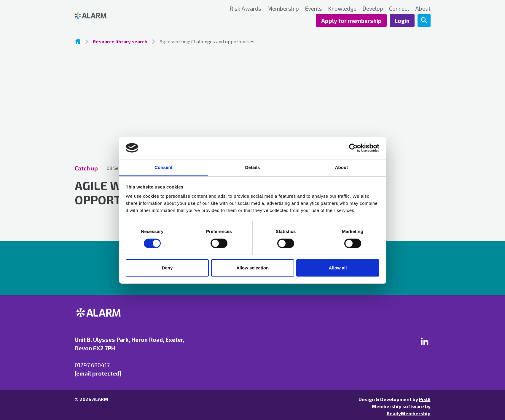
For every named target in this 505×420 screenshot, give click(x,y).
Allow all (338, 268)
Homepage (78, 41)
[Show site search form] (424, 20)
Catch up (86, 168)
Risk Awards (245, 8)
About (423, 8)
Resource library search (120, 41)
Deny (167, 268)
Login (402, 21)
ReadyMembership (409, 413)
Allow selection (253, 268)
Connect (399, 8)
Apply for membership (351, 21)
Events (313, 8)
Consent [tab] (164, 167)
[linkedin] (425, 341)
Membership (283, 8)
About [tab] (342, 167)
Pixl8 (425, 399)
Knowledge (342, 8)
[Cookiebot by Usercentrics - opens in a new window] (353, 148)
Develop (373, 8)
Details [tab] (253, 167)
